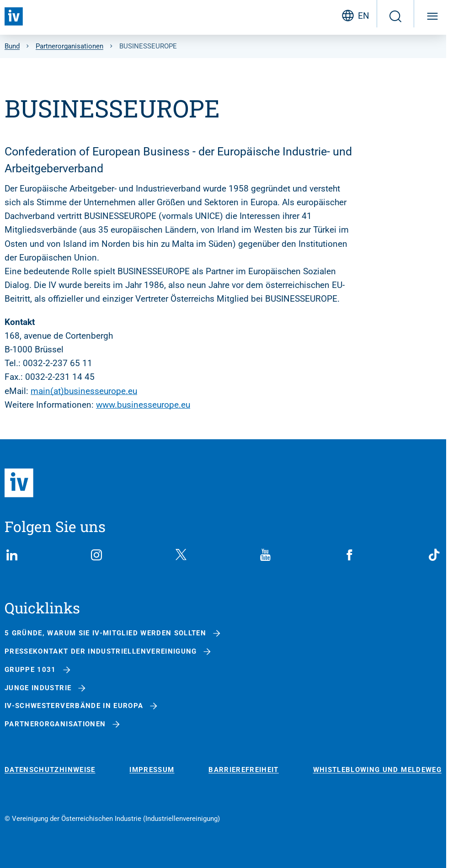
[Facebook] (350, 555)
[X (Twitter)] (181, 555)
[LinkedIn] (12, 555)
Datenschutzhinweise (50, 770)
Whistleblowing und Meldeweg (377, 770)
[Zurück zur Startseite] (14, 16)
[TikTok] (434, 555)
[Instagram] (96, 555)
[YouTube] (265, 555)
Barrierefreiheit (244, 770)
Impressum (152, 770)
